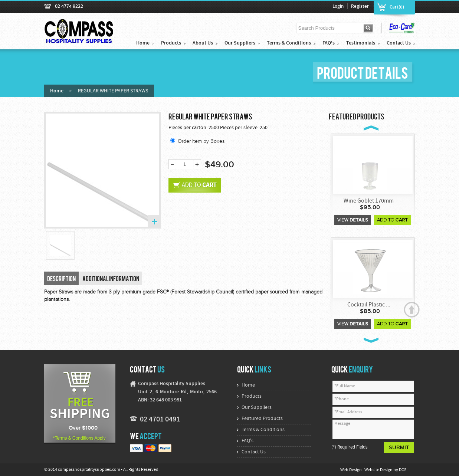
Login (338, 7)
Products (171, 43)
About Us (203, 43)
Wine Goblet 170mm (369, 201)
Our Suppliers (240, 43)
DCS (403, 470)
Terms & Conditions (289, 43)
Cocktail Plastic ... (369, 305)
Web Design (351, 470)
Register (360, 7)
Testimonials (361, 43)
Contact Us (399, 43)
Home (143, 43)
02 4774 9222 (69, 6)
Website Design (379, 470)
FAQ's (329, 43)
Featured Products (262, 419)
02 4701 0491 (160, 420)
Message (373, 429)
